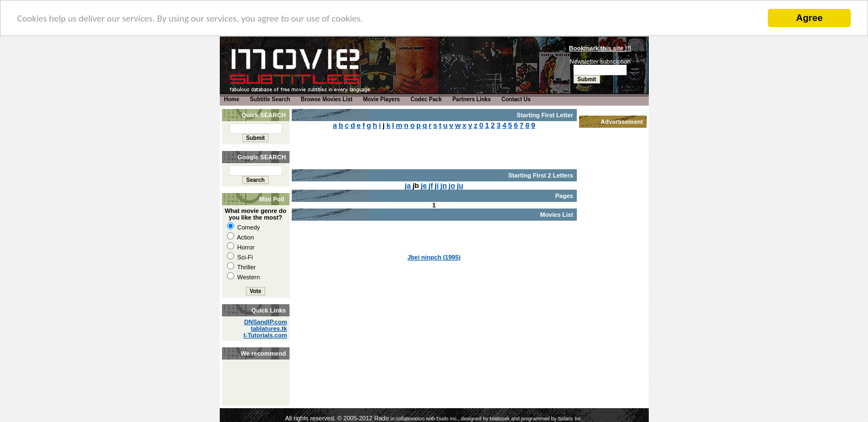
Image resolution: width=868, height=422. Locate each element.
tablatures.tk (269, 329)
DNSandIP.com (265, 322)
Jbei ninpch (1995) (434, 257)
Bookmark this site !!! (600, 48)
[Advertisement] (255, 371)
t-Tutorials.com (265, 335)
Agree (809, 18)
